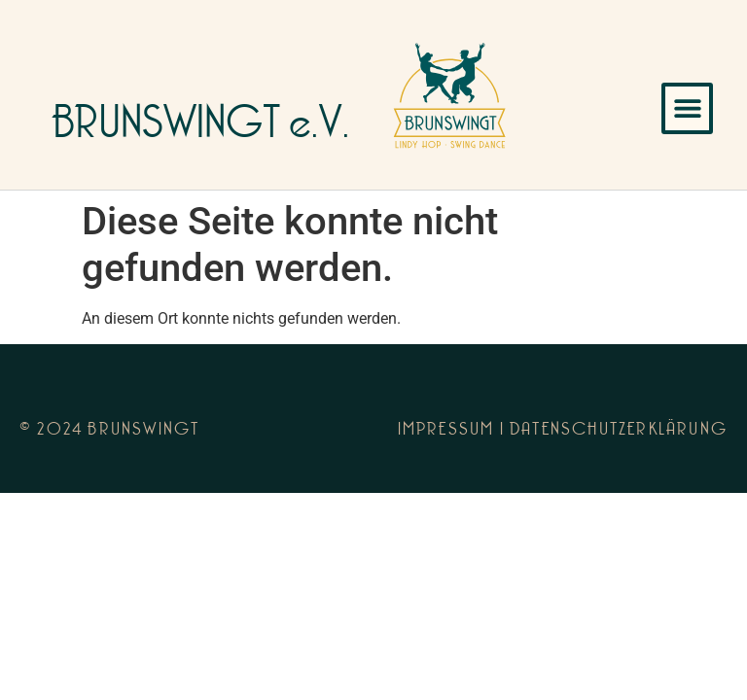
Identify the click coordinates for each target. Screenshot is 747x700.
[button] (687, 108)
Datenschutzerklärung (619, 431)
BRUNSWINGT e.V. (201, 127)
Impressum (446, 431)
